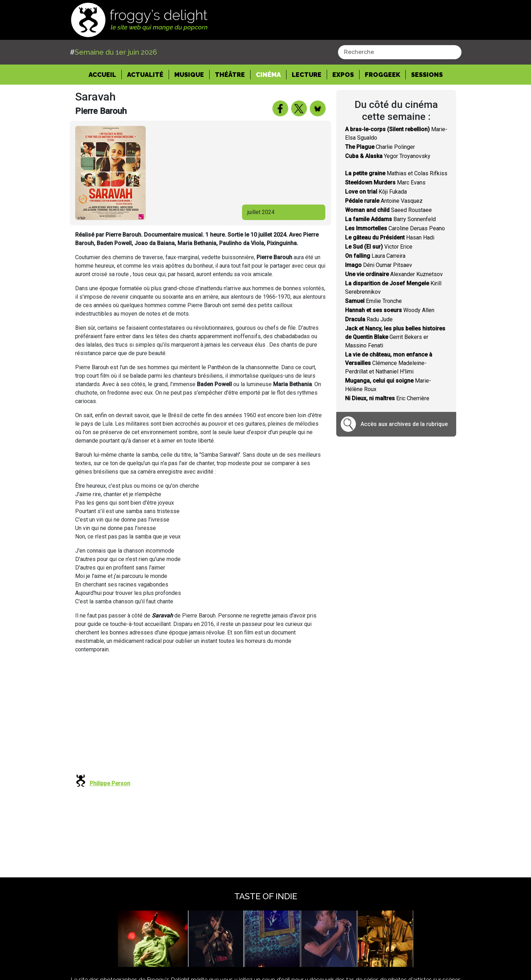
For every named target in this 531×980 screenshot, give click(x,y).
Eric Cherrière (387, 398)
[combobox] (400, 52)
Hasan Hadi (390, 238)
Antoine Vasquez (384, 201)
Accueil (105, 74)
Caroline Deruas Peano (395, 228)
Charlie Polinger (380, 147)
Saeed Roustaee (388, 210)
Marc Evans (385, 182)
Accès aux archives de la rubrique (404, 424)
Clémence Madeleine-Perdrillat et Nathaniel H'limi (389, 363)
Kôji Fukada (376, 192)
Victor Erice (379, 247)
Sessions (427, 75)
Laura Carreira (375, 256)
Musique (189, 75)
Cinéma (268, 75)
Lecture (307, 75)
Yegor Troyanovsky (388, 156)
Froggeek (382, 75)
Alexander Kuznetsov (394, 274)
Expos (343, 75)
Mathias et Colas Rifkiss (396, 173)
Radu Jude (369, 319)
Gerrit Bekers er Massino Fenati (395, 337)
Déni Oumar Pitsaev (379, 265)
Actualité (145, 75)
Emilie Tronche (373, 301)
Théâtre (230, 75)
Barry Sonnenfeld (390, 219)
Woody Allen (390, 310)
